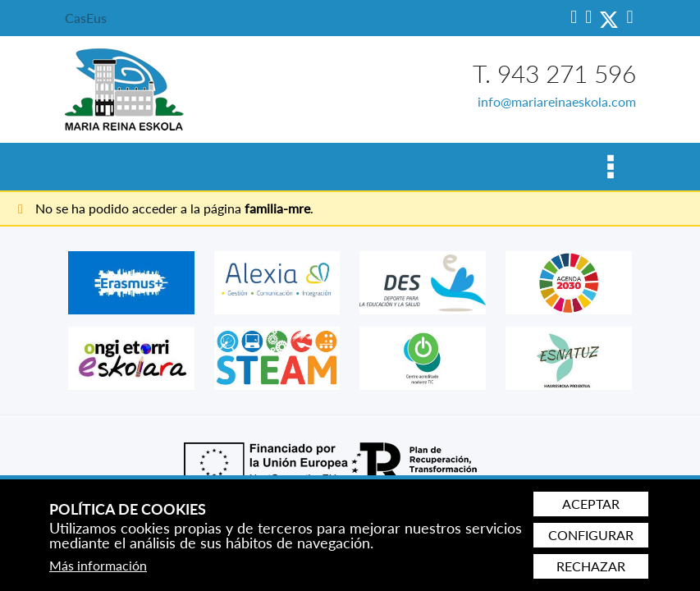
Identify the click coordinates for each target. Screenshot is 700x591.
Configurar (591, 535)
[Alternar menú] (610, 167)
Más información (98, 565)
